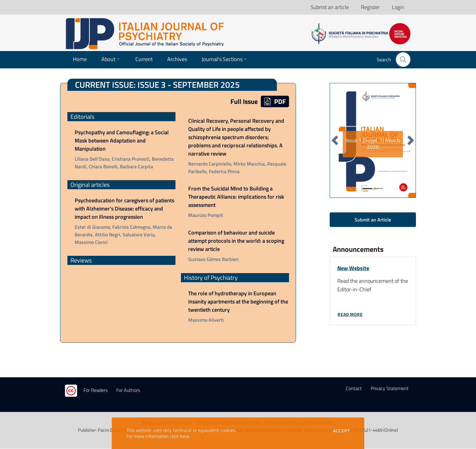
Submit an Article (373, 220)
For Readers (95, 390)
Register (370, 7)
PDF (275, 101)
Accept (341, 431)
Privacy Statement (390, 389)
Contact (354, 389)
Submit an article (330, 7)
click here (180, 436)
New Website (353, 268)
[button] (403, 60)
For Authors (128, 390)
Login (398, 7)
